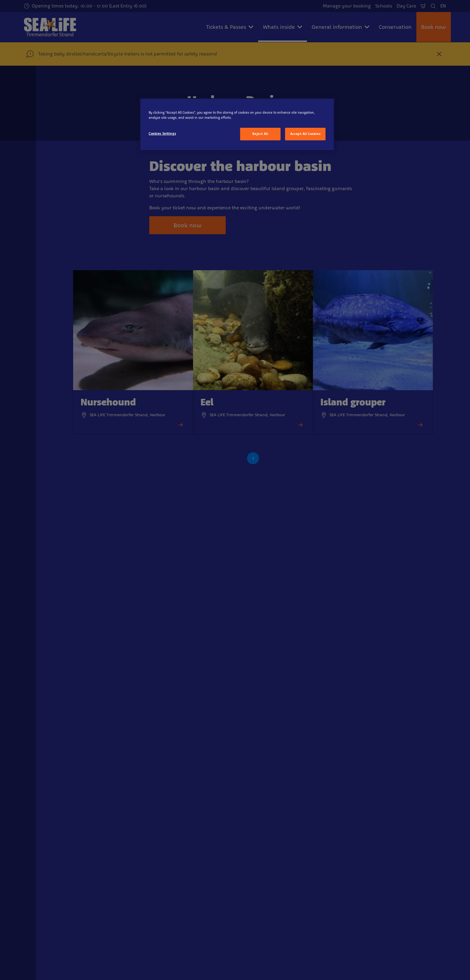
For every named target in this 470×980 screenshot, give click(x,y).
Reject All (260, 134)
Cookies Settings (162, 133)
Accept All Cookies (305, 134)
